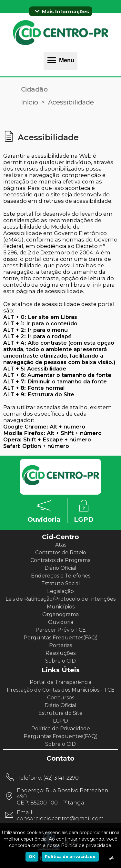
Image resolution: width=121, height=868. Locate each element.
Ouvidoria (61, 622)
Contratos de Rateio (61, 552)
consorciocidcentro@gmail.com (60, 819)
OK (32, 857)
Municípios (61, 607)
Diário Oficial (60, 568)
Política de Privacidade (61, 729)
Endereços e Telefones (61, 576)
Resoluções (60, 653)
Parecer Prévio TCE (61, 630)
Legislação (60, 591)
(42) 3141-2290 (61, 778)
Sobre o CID (60, 661)
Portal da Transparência (60, 682)
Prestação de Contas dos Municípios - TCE (61, 690)
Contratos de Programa (60, 560)
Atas (61, 545)
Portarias (60, 645)
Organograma (60, 614)
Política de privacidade (70, 857)
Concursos (61, 698)
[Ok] (111, 858)
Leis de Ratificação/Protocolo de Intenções (60, 599)
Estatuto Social (61, 583)
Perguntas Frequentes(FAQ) (61, 638)
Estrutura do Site (60, 713)
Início (30, 102)
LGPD (60, 721)
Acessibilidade (71, 102)
